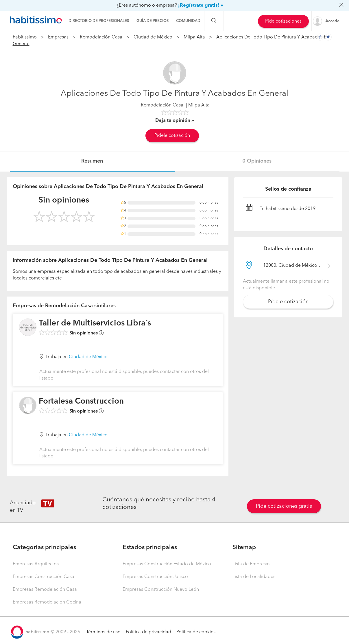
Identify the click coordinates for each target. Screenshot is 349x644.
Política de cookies (196, 632)
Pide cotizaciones (283, 21)
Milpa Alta (194, 37)
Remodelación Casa (101, 37)
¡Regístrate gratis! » (201, 5)
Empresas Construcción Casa (44, 577)
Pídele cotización (172, 136)
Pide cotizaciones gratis (284, 506)
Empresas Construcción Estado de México (167, 564)
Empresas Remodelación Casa (45, 590)
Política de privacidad (148, 632)
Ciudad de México (153, 37)
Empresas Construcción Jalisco (155, 577)
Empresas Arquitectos (36, 564)
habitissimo (25, 37)
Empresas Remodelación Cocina (47, 602)
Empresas (58, 37)
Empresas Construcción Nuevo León (161, 590)
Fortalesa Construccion (81, 402)
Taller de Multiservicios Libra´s (95, 323)
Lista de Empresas (251, 564)
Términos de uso (103, 632)
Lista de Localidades (254, 577)
